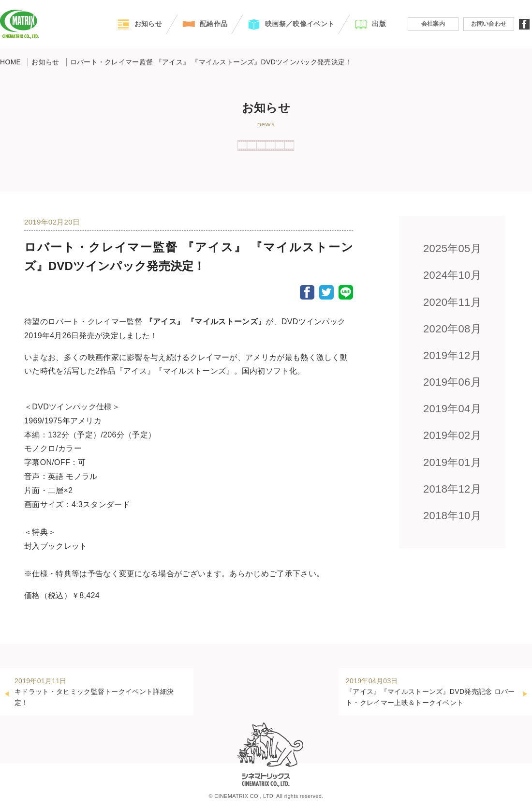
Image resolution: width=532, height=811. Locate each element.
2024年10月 (452, 275)
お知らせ (148, 24)
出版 (379, 24)
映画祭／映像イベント (300, 24)
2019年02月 (452, 435)
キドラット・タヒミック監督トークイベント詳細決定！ (100, 691)
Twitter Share (326, 292)
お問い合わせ (489, 24)
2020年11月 (452, 302)
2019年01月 (452, 462)
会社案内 (433, 24)
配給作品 (214, 24)
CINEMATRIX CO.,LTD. (19, 24)
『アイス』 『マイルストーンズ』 (206, 322)
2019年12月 (452, 355)
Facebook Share (307, 292)
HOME (10, 62)
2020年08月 (452, 329)
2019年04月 (452, 409)
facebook (524, 24)
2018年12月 (452, 489)
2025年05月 (452, 248)
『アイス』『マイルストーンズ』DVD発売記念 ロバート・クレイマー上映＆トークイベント (432, 691)
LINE (346, 292)
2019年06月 (452, 382)
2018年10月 (452, 516)
